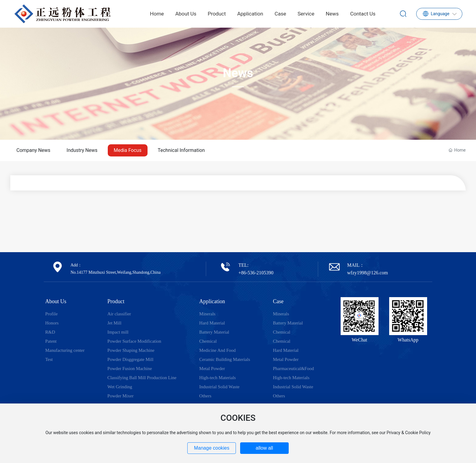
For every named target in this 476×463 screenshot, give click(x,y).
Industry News (82, 150)
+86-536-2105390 (256, 273)
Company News (33, 150)
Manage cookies (212, 448)
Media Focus (128, 150)
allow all (264, 448)
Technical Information (181, 150)
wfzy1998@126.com (368, 273)
